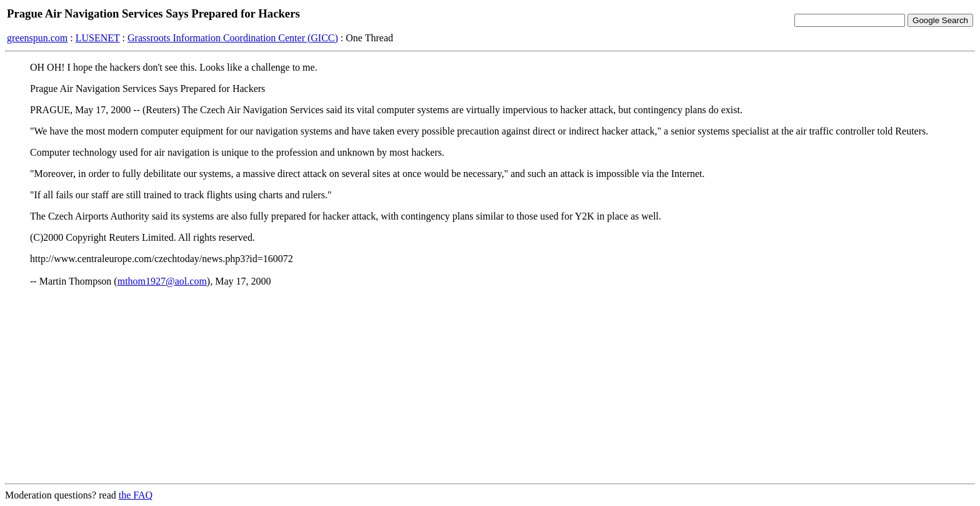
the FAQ (136, 495)
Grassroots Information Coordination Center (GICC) (233, 38)
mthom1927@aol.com (162, 281)
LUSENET (98, 38)
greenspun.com (37, 38)
